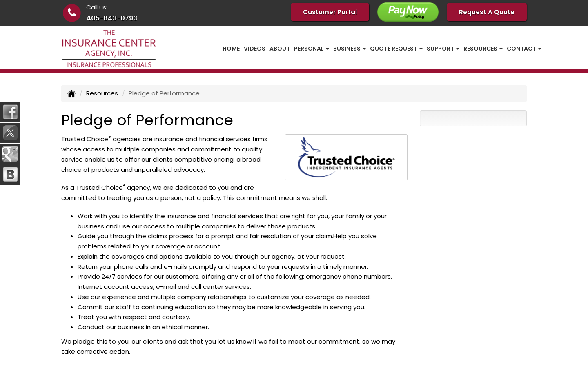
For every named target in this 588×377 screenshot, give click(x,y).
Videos (255, 49)
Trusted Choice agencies (101, 139)
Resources (102, 93)
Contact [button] (524, 49)
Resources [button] (483, 49)
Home (231, 49)
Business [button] (350, 49)
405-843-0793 (112, 18)
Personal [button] (312, 49)
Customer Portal (330, 12)
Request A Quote (487, 12)
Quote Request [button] (396, 49)
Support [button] (443, 49)
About (280, 49)
